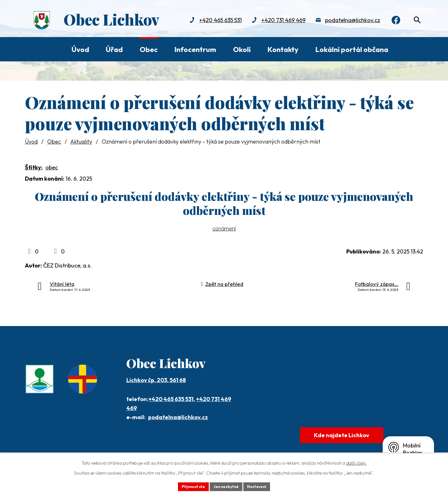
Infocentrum (195, 49)
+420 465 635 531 (213, 21)
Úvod (80, 49)
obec (52, 167)
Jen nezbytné (226, 486)
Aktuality (81, 142)
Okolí (242, 49)
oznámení (224, 228)
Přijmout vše (189, 486)
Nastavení (261, 486)
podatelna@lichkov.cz (345, 21)
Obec (149, 49)
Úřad (114, 49)
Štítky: (34, 167)
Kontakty (283, 49)
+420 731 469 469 (276, 21)
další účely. (356, 462)
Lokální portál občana (352, 49)
